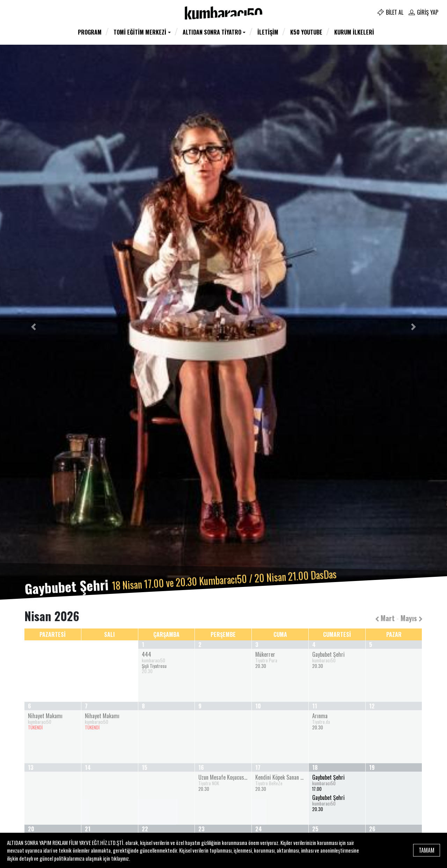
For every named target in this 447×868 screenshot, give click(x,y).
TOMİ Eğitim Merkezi (140, 32)
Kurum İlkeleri (354, 32)
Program (90, 32)
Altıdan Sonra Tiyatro (212, 32)
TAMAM (427, 850)
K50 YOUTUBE (306, 32)
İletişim (268, 32)
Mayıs (412, 618)
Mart (385, 618)
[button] (34, 327)
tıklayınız (120, 858)
